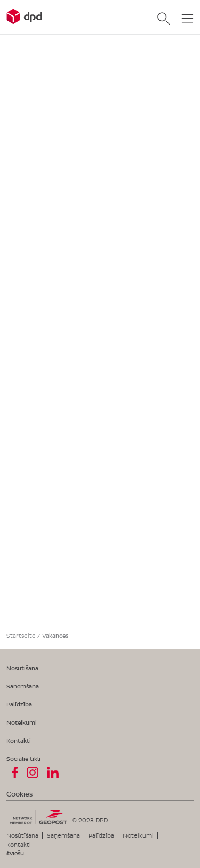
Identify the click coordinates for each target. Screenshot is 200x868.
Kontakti (19, 741)
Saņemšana (23, 686)
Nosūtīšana (22, 668)
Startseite (21, 636)
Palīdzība (19, 704)
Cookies (19, 794)
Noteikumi (22, 722)
